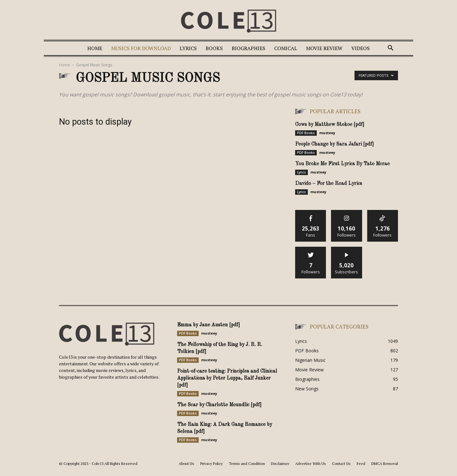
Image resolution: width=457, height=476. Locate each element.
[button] (390, 49)
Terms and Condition (247, 463)
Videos (361, 48)
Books (214, 48)
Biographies (248, 48)
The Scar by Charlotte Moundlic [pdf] (219, 405)
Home (95, 48)
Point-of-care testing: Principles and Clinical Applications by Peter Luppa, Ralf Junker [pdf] (227, 378)
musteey (327, 133)
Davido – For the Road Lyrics (329, 184)
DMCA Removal (385, 463)
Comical (286, 48)
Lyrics (188, 48)
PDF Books (306, 133)
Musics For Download (141, 48)
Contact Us (341, 463)
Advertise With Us (311, 463)
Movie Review (324, 48)
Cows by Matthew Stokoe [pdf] (330, 125)
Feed (361, 463)
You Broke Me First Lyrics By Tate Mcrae (342, 164)
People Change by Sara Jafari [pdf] (334, 144)
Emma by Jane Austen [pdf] (209, 325)
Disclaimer (280, 463)
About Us (186, 463)
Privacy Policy (212, 463)
